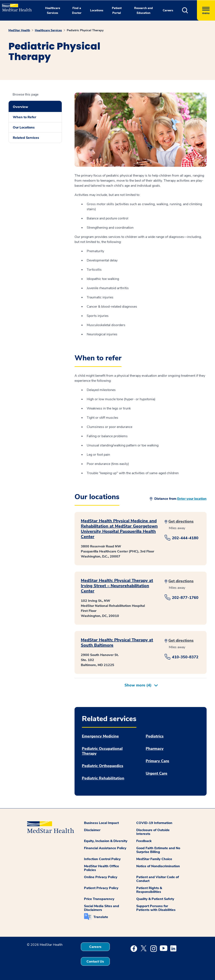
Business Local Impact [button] (101, 823)
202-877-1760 (185, 598)
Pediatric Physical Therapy (85, 30)
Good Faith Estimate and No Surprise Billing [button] (158, 850)
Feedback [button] (144, 841)
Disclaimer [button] (92, 830)
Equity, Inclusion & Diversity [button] (106, 841)
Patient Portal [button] (117, 10)
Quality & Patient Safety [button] (155, 899)
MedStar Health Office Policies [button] (102, 868)
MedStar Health (19, 30)
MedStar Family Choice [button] (154, 859)
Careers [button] (168, 10)
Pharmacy (155, 749)
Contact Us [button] (95, 962)
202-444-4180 (185, 538)
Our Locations (24, 127)
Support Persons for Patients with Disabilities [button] (156, 908)
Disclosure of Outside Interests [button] (153, 832)
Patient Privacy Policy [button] (101, 888)
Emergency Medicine (100, 736)
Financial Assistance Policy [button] (105, 848)
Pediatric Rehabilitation (103, 778)
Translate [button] (101, 917)
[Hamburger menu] (206, 10)
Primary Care (157, 761)
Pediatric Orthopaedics (103, 766)
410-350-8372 (185, 657)
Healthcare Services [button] (53, 10)
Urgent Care (157, 773)
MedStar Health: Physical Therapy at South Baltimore (117, 643)
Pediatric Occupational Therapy (102, 751)
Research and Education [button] (144, 10)
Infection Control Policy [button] (102, 859)
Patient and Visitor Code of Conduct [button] (158, 879)
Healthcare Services (48, 30)
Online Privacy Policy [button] (101, 877)
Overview (20, 107)
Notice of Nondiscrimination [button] (158, 866)
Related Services (26, 138)
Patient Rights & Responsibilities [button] (149, 890)
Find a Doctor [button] (77, 10)
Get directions (181, 521)
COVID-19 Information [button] (154, 823)
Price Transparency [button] (99, 899)
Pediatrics (155, 736)
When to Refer (24, 117)
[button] (189, 10)
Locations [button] (97, 10)
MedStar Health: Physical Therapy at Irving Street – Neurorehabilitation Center (117, 586)
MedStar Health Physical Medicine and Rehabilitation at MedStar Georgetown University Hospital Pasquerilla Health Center (119, 529)
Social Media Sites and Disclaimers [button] (102, 908)
